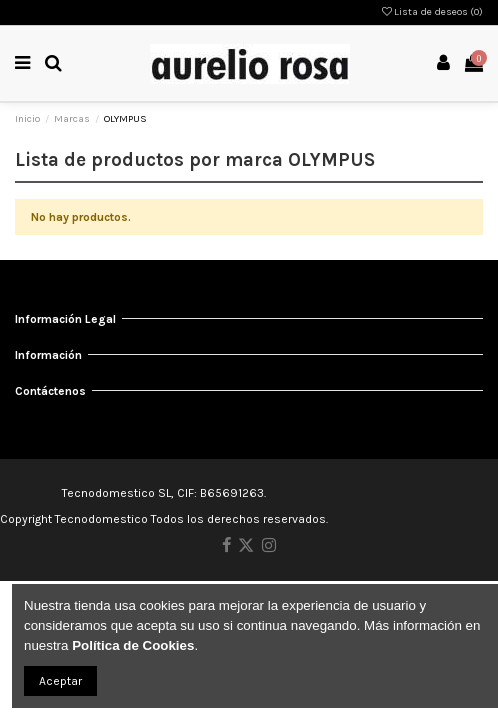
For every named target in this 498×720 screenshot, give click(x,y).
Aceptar (60, 681)
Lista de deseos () (432, 12)
